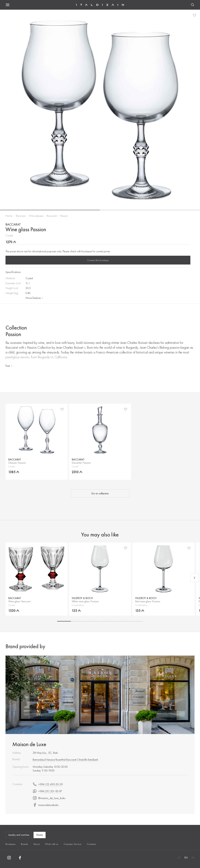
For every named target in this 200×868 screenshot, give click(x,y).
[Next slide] (194, 578)
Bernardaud (39, 760)
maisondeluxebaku (46, 805)
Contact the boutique (98, 260)
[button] (50, 210)
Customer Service (72, 844)
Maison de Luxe (29, 744)
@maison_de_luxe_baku (49, 798)
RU (193, 858)
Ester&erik (93, 760)
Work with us (52, 844)
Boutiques (10, 844)
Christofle (82, 760)
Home (9, 216)
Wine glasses (36, 216)
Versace (51, 760)
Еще (9, 366)
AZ (179, 858)
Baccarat (52, 216)
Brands (24, 844)
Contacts (91, 844)
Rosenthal (61, 760)
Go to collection (100, 493)
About (36, 844)
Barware (20, 216)
